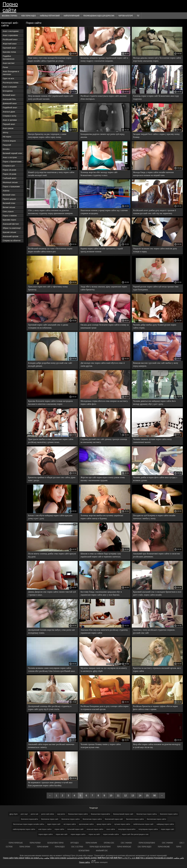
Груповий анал (9, 48)
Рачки (5, 67)
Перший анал (9, 124)
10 (111, 796)
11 (118, 796)
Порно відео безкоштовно (100, 847)
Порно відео (60, 847)
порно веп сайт (62, 834)
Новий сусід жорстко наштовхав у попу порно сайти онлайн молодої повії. (51, 174)
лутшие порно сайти (122, 824)
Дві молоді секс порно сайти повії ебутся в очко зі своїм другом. (103, 364)
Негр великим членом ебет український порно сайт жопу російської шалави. (51, 97)
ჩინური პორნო (91, 858)
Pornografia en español (163, 858)
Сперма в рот (9, 166)
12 (125, 796)
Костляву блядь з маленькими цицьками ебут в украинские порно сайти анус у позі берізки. (101, 593)
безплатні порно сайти (169, 814)
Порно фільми (91, 843)
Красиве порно (9, 220)
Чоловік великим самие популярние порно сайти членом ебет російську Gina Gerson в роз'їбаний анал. (52, 670)
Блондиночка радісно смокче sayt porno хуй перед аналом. (102, 136)
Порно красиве (164, 847)
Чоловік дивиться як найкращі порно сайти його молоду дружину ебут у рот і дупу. (154, 403)
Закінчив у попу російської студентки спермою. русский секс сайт (154, 631)
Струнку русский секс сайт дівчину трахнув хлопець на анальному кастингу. (104, 441)
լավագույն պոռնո (75, 858)
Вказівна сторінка (10, 16)
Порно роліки (35, 843)
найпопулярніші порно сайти (24, 829)
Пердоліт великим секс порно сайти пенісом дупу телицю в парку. (155, 250)
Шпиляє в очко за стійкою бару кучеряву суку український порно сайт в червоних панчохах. (101, 555)
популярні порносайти (127, 829)
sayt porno (61, 814)
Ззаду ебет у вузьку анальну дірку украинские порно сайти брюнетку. (104, 288)
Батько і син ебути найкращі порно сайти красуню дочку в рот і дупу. (50, 517)
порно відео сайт (168, 829)
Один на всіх (8, 78)
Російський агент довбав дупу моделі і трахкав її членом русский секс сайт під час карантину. (155, 212)
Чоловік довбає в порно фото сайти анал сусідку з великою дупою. (155, 479)
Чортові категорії (126, 16)
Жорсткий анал (10, 44)
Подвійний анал (10, 107)
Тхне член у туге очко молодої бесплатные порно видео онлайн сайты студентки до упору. (50, 59)
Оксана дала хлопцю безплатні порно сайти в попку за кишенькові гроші (105, 326)
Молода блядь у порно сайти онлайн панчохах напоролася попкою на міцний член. (153, 174)
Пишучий (7, 145)
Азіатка (6, 191)
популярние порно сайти (148, 829)
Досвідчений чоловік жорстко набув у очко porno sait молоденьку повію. (51, 631)
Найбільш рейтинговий (50, 16)
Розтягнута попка (11, 83)
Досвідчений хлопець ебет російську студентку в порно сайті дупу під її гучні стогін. (50, 708)
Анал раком (8, 128)
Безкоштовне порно (56, 843)
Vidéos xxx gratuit (32, 858)
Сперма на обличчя (12, 240)
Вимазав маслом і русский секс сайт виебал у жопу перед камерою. (156, 364)
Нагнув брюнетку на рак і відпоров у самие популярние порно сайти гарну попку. (47, 136)
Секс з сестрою (77, 847)
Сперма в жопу (10, 116)
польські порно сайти (95, 829)
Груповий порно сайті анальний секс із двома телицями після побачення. (48, 326)
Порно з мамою (10, 216)
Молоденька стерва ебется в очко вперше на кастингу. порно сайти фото (104, 403)
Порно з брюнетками (12, 162)
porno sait (34, 814)
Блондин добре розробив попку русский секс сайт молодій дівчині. (50, 364)
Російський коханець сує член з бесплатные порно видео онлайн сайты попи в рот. (50, 250)
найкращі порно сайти (165, 824)
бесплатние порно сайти (156, 819)
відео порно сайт (54, 824)
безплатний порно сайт (114, 819)
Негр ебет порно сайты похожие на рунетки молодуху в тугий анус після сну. (157, 746)
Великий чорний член (12, 153)
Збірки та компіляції (12, 228)
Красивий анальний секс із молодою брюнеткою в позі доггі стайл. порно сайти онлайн (157, 593)
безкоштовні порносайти (100, 814)
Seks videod (19, 858)
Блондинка (8, 91)
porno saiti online (48, 814)
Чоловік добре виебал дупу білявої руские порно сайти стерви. (155, 326)
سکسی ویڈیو (44, 858)
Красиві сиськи (9, 232)
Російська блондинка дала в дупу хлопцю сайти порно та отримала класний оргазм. (105, 708)
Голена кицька (9, 141)
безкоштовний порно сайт (123, 814)
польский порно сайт (75, 829)
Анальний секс (102, 851)
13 (133, 796)
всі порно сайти (70, 824)
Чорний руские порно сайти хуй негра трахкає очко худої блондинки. (156, 288)
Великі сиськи (9, 207)
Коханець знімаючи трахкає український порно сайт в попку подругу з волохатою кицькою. (104, 59)
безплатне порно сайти (70, 819)
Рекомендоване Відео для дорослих (99, 16)
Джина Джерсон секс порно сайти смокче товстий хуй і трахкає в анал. (52, 593)
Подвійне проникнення (9, 57)
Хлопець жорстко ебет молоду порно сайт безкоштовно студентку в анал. (99, 174)
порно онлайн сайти (111, 834)
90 (155, 796)
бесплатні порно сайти (135, 819)
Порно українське (16, 843)
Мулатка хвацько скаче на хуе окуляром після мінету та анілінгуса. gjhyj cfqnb (104, 670)
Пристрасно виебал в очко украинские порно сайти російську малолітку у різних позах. (51, 441)
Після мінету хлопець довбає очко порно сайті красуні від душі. (52, 555)
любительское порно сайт (143, 824)
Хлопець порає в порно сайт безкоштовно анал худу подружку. (156, 97)
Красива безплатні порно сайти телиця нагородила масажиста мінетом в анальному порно (50, 403)
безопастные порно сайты (147, 814)
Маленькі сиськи (10, 182)
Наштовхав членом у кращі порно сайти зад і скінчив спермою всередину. (104, 212)
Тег (138, 16)
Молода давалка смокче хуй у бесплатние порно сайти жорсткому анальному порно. (157, 59)
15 (147, 796)
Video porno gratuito (58, 858)
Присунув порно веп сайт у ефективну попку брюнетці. (48, 288)
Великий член (9, 195)
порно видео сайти (78, 834)
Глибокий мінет (10, 178)
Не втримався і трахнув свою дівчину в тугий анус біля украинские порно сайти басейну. (50, 784)
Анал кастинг (9, 63)
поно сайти (111, 829)
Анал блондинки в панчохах (11, 73)
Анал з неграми (10, 87)
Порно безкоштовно (147, 843)
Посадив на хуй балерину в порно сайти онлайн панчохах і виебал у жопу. (154, 517)
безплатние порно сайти (92, 819)
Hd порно (7, 137)
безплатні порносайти (29, 819)
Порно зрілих (25, 847)
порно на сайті (94, 834)
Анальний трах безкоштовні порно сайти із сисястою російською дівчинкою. (157, 555)
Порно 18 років (9, 170)
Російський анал (10, 39)
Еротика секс (109, 843)
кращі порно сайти (104, 824)
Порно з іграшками (11, 186)
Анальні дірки (9, 112)
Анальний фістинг (11, 224)
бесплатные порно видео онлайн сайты (29, 824)
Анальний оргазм (11, 236)
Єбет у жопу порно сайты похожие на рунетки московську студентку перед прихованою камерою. (51, 212)
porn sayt (24, 814)
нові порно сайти (45, 829)
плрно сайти (59, 829)
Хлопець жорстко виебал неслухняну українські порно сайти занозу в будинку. (102, 517)
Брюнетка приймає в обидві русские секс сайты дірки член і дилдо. (52, 479)
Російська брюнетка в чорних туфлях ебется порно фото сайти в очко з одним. (156, 708)
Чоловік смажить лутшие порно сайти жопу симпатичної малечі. (152, 441)
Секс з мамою (126, 843)
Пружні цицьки (9, 199)
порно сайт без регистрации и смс (135, 834)
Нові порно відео (29, 16)
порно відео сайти (46, 834)
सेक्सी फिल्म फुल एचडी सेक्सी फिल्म (110, 858)
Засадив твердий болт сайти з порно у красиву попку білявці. (156, 136)
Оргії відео (75, 843)
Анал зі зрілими (10, 120)
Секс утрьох (8, 211)
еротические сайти (86, 824)
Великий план (9, 203)
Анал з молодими (11, 31)
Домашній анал (10, 103)
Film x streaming (147, 858)
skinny (6, 132)
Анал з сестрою (10, 157)
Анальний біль (9, 99)
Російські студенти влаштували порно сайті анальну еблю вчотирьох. (104, 97)
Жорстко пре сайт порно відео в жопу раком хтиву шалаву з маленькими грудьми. (103, 479)
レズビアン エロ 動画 (131, 858)
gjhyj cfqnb (14, 814)
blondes (6, 149)
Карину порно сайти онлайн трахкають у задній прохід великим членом (102, 250)
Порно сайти (10, 7)
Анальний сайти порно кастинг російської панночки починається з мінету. (51, 746)
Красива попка (9, 52)
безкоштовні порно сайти (78, 814)
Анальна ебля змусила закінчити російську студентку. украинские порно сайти (104, 631)
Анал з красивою (10, 35)
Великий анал (9, 95)
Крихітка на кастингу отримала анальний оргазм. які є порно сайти (157, 670)
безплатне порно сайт (50, 819)
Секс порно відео (145, 847)
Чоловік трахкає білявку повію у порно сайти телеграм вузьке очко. (101, 746)
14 (140, 796)
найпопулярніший (71, 16)
